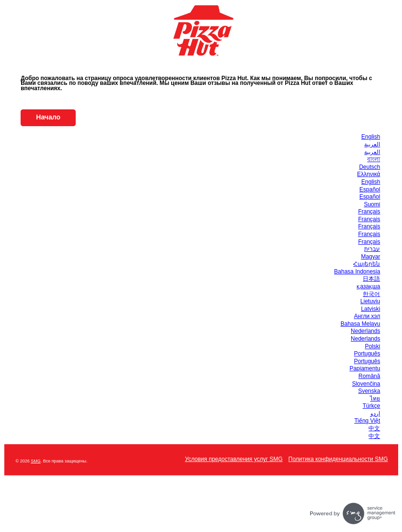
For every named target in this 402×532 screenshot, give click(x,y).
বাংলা (373, 159)
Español (370, 189)
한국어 (371, 294)
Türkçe (372, 406)
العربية (372, 144)
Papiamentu (365, 368)
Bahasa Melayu (361, 324)
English (371, 137)
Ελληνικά (368, 174)
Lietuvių (370, 301)
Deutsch (369, 167)
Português (367, 354)
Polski (372, 346)
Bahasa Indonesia (357, 272)
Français (369, 212)
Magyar (370, 257)
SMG (36, 461)
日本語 (371, 279)
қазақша (368, 286)
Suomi (372, 204)
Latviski (370, 309)
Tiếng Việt (367, 421)
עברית (372, 249)
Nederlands (365, 331)
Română (369, 376)
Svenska (369, 391)
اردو (375, 414)
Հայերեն (367, 264)
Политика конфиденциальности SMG (338, 459)
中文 (374, 428)
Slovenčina (366, 384)
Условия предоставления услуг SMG (234, 459)
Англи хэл (367, 316)
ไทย (375, 399)
